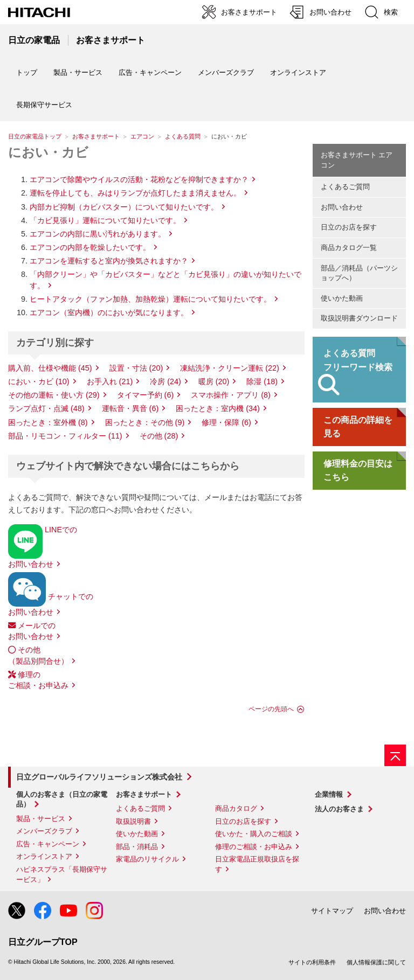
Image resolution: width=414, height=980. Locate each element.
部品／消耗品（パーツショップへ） (359, 273)
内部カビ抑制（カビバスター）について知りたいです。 (124, 207)
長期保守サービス (44, 105)
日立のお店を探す (349, 227)
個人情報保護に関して (376, 962)
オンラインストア (298, 72)
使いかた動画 (342, 298)
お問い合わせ (342, 207)
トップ (27, 72)
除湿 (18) (262, 381)
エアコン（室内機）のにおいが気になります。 (109, 312)
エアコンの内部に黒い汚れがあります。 (98, 234)
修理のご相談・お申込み (254, 847)
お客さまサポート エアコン (357, 160)
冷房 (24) (165, 381)
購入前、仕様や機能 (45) (50, 368)
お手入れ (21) (110, 381)
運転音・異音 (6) (130, 408)
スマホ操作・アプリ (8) (231, 395)
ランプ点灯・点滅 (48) (46, 408)
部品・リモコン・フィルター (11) (65, 436)
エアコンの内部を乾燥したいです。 (90, 247)
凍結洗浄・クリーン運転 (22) (230, 368)
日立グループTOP (43, 942)
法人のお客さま (339, 809)
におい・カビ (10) (39, 381)
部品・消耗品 (137, 847)
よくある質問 (183, 136)
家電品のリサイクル (147, 859)
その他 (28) (159, 436)
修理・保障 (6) (226, 422)
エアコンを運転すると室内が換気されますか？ (109, 261)
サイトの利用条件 (312, 962)
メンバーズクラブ (226, 72)
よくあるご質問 (345, 187)
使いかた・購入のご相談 (254, 834)
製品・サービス (41, 819)
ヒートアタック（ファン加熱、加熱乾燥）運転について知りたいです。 (150, 299)
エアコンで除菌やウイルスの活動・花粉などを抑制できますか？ (139, 179)
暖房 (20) (214, 381)
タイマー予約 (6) (146, 395)
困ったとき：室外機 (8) (48, 422)
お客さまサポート (96, 136)
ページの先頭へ (271, 709)
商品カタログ (236, 808)
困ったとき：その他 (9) (145, 422)
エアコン (142, 136)
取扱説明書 (133, 821)
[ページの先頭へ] (395, 755)
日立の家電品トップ (35, 136)
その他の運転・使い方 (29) (54, 395)
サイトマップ (332, 911)
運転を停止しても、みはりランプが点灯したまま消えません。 (135, 193)
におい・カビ (48, 152)
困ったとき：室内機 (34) (218, 408)
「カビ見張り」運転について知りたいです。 (105, 220)
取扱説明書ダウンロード (359, 318)
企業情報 (329, 794)
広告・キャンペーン (48, 844)
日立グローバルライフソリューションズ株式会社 (99, 777)
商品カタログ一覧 (349, 248)
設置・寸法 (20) (136, 368)
